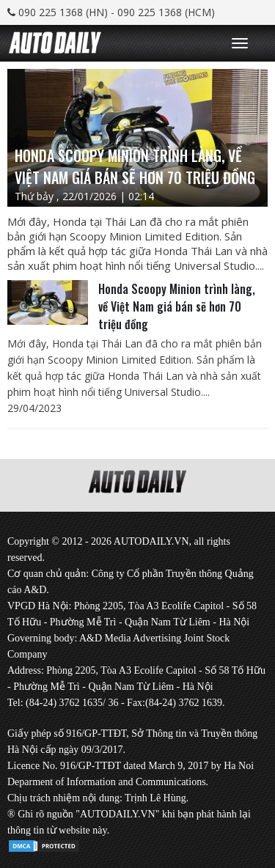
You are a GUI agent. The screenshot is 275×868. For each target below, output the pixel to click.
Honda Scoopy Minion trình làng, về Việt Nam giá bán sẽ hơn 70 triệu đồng (177, 306)
